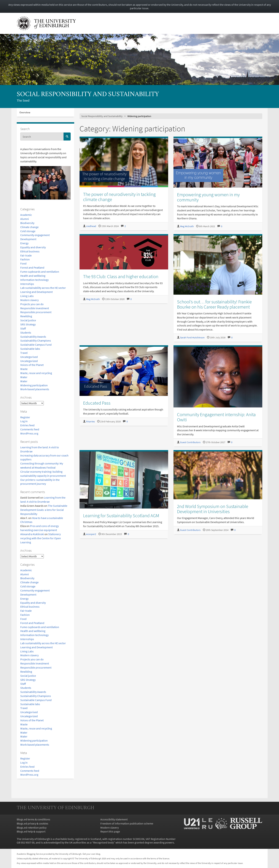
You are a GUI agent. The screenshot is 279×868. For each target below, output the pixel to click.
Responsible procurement (36, 312)
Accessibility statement (114, 819)
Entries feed (27, 425)
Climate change (29, 227)
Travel (24, 353)
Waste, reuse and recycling (36, 373)
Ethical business (30, 251)
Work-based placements (35, 389)
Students (26, 332)
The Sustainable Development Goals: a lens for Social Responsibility (44, 510)
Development (28, 239)
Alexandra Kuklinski (32, 534)
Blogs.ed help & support (31, 831)
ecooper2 (91, 534)
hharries (90, 422)
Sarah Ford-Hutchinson (192, 338)
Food (23, 263)
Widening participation (34, 385)
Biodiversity (27, 223)
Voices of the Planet (32, 365)
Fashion (25, 259)
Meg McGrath (187, 226)
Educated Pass (97, 403)
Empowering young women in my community (208, 197)
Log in (24, 421)
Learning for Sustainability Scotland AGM (121, 516)
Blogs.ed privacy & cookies (32, 823)
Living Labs (27, 296)
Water (24, 377)
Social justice (28, 320)
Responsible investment (35, 308)
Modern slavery (29, 300)
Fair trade (26, 255)
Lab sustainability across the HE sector (43, 288)
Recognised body (103, 842)
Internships (27, 284)
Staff (23, 328)
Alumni (25, 219)
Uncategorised (29, 357)
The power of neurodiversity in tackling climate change (119, 197)
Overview (25, 112)
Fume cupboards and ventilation (40, 272)
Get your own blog (91, 854)
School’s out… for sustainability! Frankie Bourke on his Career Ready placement (214, 304)
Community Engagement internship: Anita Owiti (216, 417)
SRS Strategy (28, 324)
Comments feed (30, 429)
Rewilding (26, 316)
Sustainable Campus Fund (36, 345)
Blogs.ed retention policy (32, 828)
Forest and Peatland (32, 267)
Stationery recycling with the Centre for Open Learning (41, 538)
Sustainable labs (30, 349)
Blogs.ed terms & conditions (33, 819)
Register (25, 417)
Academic (26, 215)
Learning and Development (36, 292)
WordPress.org (29, 433)
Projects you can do (32, 304)
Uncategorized (29, 361)
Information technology (34, 280)
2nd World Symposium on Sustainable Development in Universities (213, 509)
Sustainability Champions (36, 340)
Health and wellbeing (33, 276)
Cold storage (28, 231)
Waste (24, 369)
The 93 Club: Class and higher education (121, 276)
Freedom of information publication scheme (127, 823)
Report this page (110, 831)
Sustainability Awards (33, 337)
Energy (24, 243)
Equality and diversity (33, 247)
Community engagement (35, 235)
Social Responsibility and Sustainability (88, 95)
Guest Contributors (190, 442)
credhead (91, 226)
